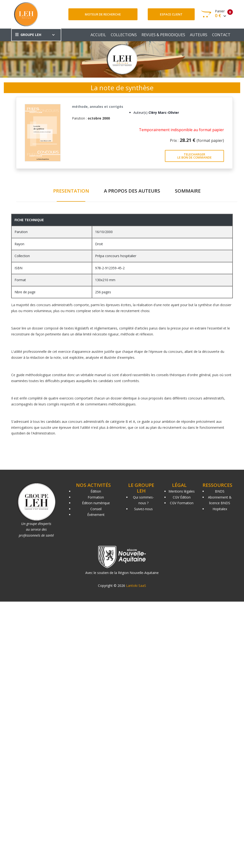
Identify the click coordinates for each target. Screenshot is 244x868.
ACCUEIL (98, 35)
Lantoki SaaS (136, 586)
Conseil (96, 509)
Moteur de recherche (103, 14)
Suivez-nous (143, 509)
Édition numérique (96, 503)
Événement (96, 515)
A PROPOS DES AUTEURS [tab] (132, 191)
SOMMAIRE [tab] (188, 191)
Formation (96, 497)
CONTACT (221, 35)
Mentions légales (182, 491)
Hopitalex (220, 509)
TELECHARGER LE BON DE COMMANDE (194, 156)
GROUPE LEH (28, 35)
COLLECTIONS (124, 35)
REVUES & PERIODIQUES (163, 35)
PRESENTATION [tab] (71, 191)
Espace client (171, 14)
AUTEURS (199, 35)
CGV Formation (182, 503)
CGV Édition (182, 497)
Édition (96, 491)
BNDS (220, 491)
